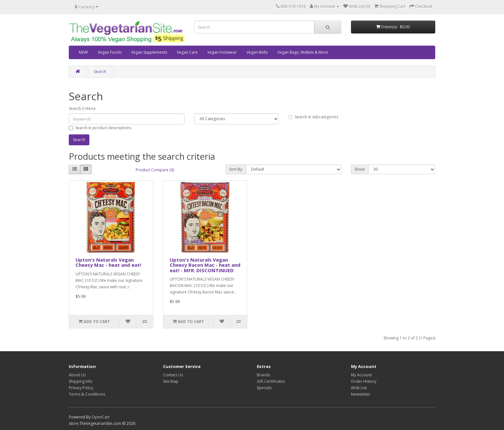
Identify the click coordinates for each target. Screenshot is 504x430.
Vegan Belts (257, 52)
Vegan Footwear (222, 52)
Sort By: (236, 169)
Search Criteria (82, 108)
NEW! (83, 52)
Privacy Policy (81, 388)
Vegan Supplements (149, 52)
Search (100, 72)
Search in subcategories (313, 117)
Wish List (359, 388)
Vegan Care (187, 52)
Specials (264, 388)
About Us (77, 375)
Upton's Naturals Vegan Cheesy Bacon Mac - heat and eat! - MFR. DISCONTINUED (205, 265)
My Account (361, 375)
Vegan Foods (110, 52)
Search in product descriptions (100, 128)
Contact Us (173, 375)
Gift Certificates (271, 381)
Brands (263, 375)
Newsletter (361, 394)
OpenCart (101, 417)
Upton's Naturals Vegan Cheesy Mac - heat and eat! (108, 262)
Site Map (171, 381)
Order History (364, 381)
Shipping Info (81, 381)
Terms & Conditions (87, 394)
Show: (360, 169)
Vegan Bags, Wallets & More (303, 52)
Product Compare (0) (155, 170)
